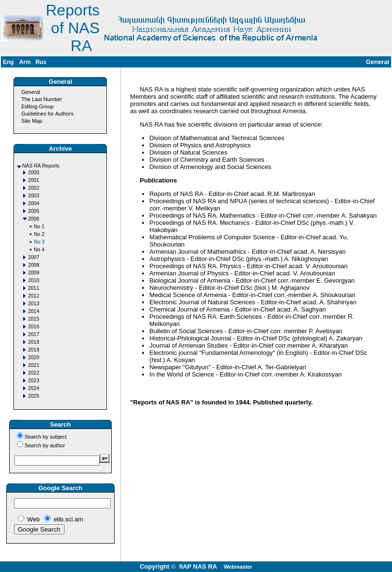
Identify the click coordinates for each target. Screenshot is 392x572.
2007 (33, 257)
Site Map (32, 121)
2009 (33, 273)
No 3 (39, 242)
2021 (33, 365)
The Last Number (42, 99)
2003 (33, 196)
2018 (33, 342)
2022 (33, 373)
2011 (33, 288)
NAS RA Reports (41, 166)
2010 (33, 280)
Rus (41, 62)
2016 (33, 327)
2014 (33, 311)
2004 (33, 203)
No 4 (39, 250)
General (31, 92)
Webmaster (238, 567)
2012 (33, 296)
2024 (33, 388)
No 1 (39, 227)
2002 (33, 188)
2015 (33, 319)
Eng (8, 62)
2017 (33, 334)
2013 (33, 304)
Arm (25, 62)
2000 (33, 173)
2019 (33, 350)
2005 (33, 211)
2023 (33, 381)
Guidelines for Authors (47, 114)
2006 (33, 219)
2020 (33, 357)
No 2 (39, 234)
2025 (33, 396)
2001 (33, 180)
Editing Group (37, 106)
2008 (33, 265)
